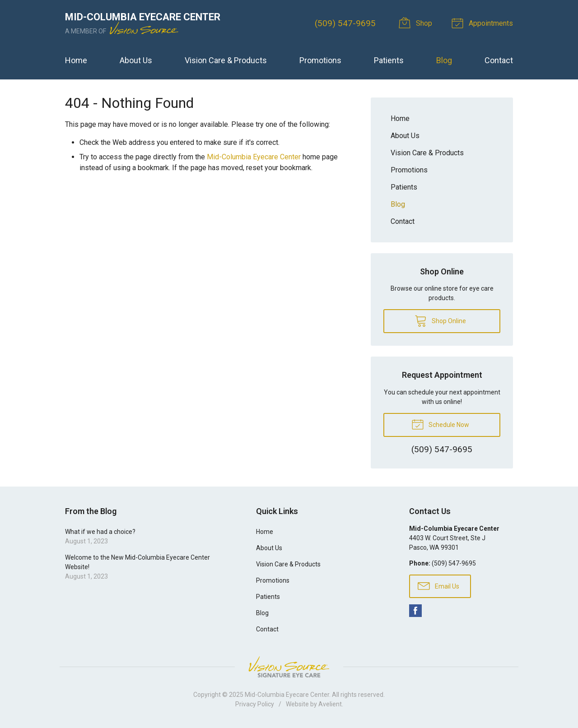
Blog (444, 60)
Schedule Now (440, 424)
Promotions (320, 60)
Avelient (330, 704)
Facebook (415, 611)
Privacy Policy (255, 704)
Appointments (484, 23)
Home (76, 60)
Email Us (438, 585)
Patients (389, 60)
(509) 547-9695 (345, 23)
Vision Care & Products (226, 60)
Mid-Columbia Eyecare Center (254, 157)
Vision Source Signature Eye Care (289, 667)
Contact (499, 60)
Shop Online (440, 320)
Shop (417, 23)
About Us (136, 60)
